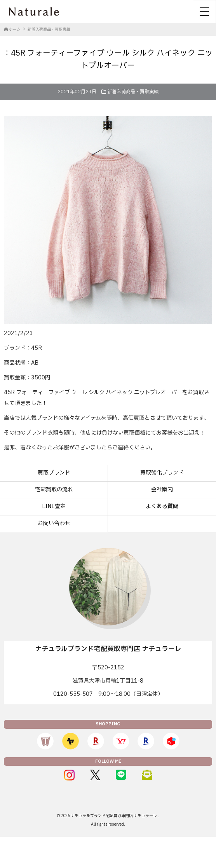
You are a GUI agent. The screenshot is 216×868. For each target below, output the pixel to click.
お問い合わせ (54, 523)
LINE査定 (54, 506)
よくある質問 (162, 506)
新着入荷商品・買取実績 (133, 92)
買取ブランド (54, 473)
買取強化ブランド (162, 473)
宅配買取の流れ (54, 490)
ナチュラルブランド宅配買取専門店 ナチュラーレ (114, 816)
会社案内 (162, 490)
